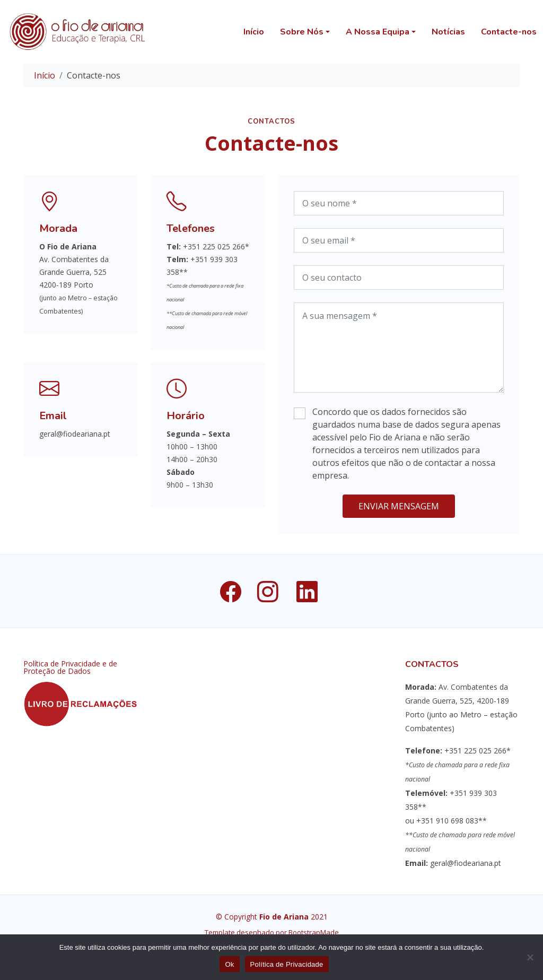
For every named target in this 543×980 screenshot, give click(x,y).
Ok (229, 964)
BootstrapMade (314, 932)
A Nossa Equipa (378, 32)
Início (254, 32)
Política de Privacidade (287, 964)
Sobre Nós (302, 32)
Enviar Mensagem (399, 511)
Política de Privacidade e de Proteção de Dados (70, 667)
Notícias (448, 32)
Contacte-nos (509, 32)
